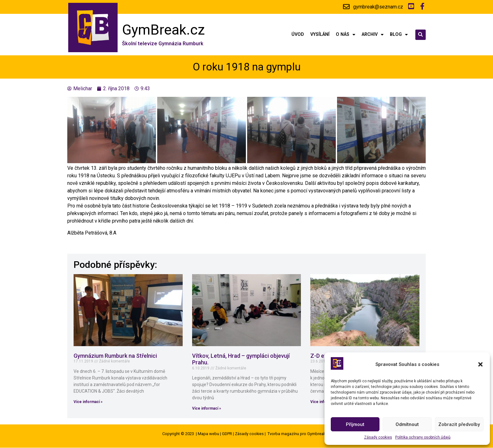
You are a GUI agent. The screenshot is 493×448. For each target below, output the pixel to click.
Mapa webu (208, 434)
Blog (399, 35)
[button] (480, 364)
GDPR (227, 434)
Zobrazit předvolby (459, 424)
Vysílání (320, 35)
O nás (346, 35)
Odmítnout (407, 424)
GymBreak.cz (163, 30)
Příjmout (355, 424)
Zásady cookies (378, 437)
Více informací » (88, 402)
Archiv (373, 35)
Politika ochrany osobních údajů (423, 437)
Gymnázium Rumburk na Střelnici (115, 356)
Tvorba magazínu (283, 434)
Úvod (298, 35)
